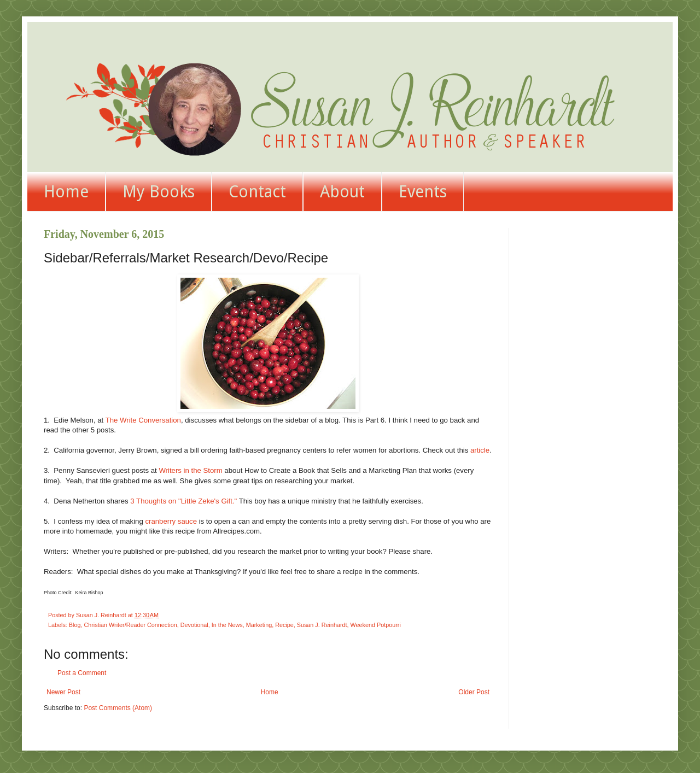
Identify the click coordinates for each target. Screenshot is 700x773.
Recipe (284, 625)
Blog (75, 625)
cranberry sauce (171, 521)
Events (423, 192)
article (480, 450)
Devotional (194, 625)
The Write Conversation (143, 420)
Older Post (474, 692)
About (342, 192)
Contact (257, 192)
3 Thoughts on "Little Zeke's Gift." (183, 501)
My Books (159, 192)
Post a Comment (82, 673)
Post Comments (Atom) (118, 708)
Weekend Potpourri (376, 625)
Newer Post (63, 692)
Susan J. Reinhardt (322, 625)
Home (66, 192)
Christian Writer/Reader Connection (130, 625)
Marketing (259, 625)
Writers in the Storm (190, 470)
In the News (227, 625)
